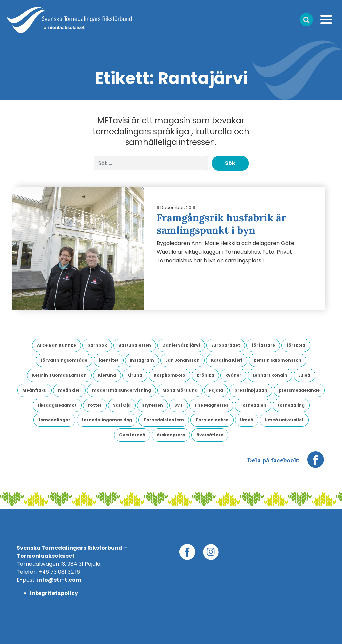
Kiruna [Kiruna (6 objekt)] (135, 375)
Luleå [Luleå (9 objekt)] (304, 375)
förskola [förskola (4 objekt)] (296, 345)
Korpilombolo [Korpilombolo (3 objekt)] (170, 375)
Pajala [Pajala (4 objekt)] (216, 390)
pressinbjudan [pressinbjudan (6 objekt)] (251, 390)
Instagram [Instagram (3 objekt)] (142, 360)
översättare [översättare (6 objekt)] (210, 435)
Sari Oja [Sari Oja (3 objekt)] (122, 405)
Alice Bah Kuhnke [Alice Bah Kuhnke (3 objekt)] (56, 345)
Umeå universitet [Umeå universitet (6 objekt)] (284, 420)
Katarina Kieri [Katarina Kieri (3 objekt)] (227, 360)
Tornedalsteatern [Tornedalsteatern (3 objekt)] (164, 420)
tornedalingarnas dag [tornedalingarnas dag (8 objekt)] (107, 420)
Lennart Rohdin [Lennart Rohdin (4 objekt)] (270, 375)
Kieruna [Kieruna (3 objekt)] (107, 375)
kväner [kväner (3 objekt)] (233, 375)
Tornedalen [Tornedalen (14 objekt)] (253, 405)
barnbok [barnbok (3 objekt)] (97, 345)
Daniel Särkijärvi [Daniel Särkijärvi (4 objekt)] (181, 345)
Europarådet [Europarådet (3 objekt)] (226, 345)
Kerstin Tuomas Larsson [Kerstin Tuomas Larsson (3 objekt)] (59, 375)
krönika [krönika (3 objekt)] (205, 375)
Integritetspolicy (54, 593)
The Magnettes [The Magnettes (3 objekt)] (211, 405)
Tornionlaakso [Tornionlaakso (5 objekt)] (212, 420)
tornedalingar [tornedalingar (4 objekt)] (54, 420)
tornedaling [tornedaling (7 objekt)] (291, 405)
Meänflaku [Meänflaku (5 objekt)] (35, 390)
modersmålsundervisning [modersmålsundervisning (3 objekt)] (122, 390)
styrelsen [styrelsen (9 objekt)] (153, 405)
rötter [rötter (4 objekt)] (95, 405)
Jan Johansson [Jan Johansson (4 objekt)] (182, 360)
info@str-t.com (59, 580)
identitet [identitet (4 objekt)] (109, 360)
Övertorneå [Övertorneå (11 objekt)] (132, 435)
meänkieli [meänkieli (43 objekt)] (69, 390)
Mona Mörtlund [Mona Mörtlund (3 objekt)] (180, 390)
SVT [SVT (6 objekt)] (179, 405)
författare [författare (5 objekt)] (263, 345)
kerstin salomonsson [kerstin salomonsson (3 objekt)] (278, 360)
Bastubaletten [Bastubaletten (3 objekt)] (135, 345)
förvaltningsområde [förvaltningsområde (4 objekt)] (64, 360)
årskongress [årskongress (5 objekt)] (171, 435)
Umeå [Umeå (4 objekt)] (247, 420)
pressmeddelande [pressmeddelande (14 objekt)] (299, 390)
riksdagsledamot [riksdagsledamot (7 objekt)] (57, 405)
